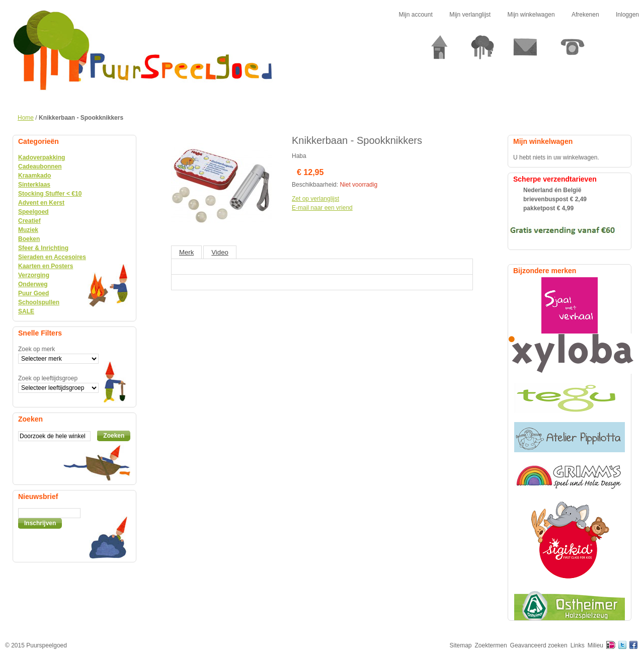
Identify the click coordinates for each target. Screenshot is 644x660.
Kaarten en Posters (46, 266)
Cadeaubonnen (40, 167)
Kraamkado (34, 176)
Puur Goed (33, 293)
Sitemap (461, 645)
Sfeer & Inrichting (43, 248)
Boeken (29, 239)
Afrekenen (585, 15)
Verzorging (34, 275)
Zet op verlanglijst (315, 199)
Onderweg (33, 284)
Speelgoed (33, 212)
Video (220, 252)
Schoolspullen (39, 302)
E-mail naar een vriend (322, 208)
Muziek (28, 230)
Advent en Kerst (41, 203)
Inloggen (627, 15)
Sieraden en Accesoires (52, 257)
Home (26, 118)
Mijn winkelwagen (531, 15)
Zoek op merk (36, 349)
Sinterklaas (34, 185)
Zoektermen (491, 645)
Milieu (595, 645)
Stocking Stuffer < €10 (50, 194)
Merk (186, 252)
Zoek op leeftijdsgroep (48, 378)
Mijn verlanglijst (470, 15)
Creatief (29, 221)
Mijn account (415, 15)
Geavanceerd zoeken (539, 645)
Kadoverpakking (42, 157)
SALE (26, 311)
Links (578, 645)
